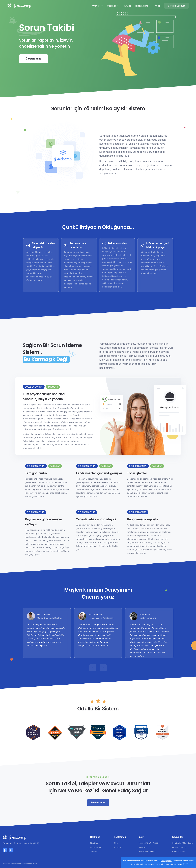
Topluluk (117, 847)
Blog (116, 843)
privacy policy (166, 861)
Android (156, 843)
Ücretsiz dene (34, 59)
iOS (150, 843)
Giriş (158, 6)
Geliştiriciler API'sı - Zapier (183, 843)
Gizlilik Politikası (179, 851)
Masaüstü (143, 847)
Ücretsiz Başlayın (176, 6)
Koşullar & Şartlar (179, 847)
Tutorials (94, 851)
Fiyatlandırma (142, 6)
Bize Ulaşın (95, 843)
